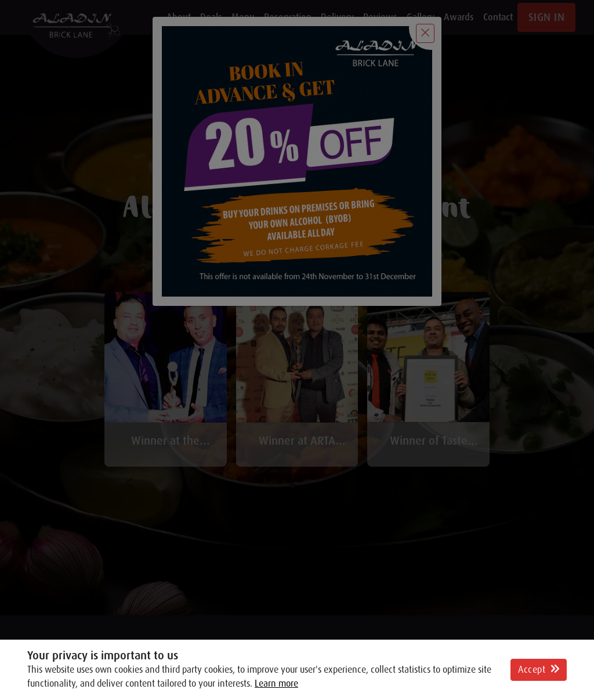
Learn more (276, 684)
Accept (539, 670)
